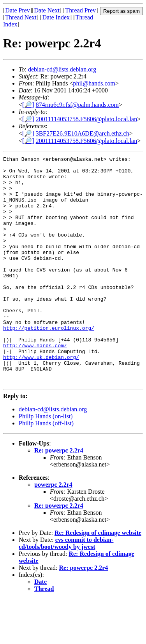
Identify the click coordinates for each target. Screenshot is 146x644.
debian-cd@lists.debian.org (62, 69)
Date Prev (18, 10)
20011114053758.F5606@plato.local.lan (86, 119)
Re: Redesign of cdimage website (98, 578)
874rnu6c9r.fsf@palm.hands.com (77, 105)
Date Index (56, 17)
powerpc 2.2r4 (53, 530)
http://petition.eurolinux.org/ (49, 363)
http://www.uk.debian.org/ (41, 398)
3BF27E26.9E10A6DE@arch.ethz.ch (83, 133)
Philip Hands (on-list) (46, 462)
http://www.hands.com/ (35, 384)
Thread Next (21, 17)
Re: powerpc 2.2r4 (59, 496)
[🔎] (28, 105)
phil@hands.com (94, 83)
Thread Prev (80, 10)
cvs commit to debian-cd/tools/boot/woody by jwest (66, 589)
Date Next (47, 10)
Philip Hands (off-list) (46, 469)
